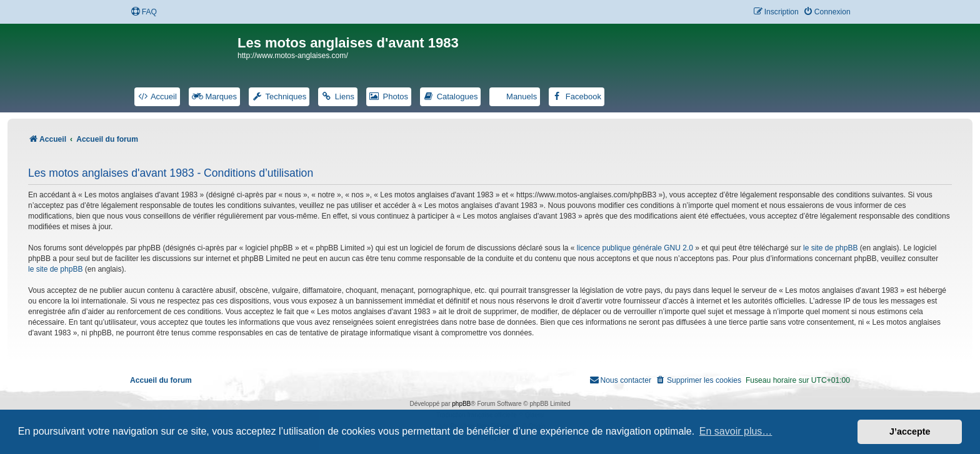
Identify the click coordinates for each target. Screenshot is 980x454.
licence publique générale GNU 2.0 (635, 248)
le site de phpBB (830, 248)
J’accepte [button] (910, 432)
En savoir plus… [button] (736, 431)
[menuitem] (144, 12)
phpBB (461, 404)
